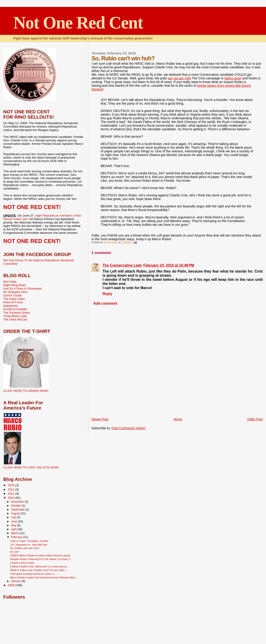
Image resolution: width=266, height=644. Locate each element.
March (15, 533)
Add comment (105, 303)
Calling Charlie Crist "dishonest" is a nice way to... (39, 566)
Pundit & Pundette (15, 309)
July (14, 517)
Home (178, 419)
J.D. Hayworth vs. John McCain (29, 545)
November (18, 502)
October (16, 506)
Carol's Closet (12, 295)
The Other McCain (15, 319)
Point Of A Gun (13, 302)
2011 (11, 494)
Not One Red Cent (78, 22)
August (16, 513)
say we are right (179, 78)
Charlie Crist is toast (22, 563)
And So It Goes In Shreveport (22, 289)
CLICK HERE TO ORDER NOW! (26, 391)
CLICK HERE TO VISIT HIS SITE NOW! (31, 467)
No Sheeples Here (15, 292)
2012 (11, 489)
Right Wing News (15, 285)
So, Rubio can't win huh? (25, 548)
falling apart (233, 78)
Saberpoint (10, 306)
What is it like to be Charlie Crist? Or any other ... (39, 570)
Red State (10, 282)
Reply (107, 294)
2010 (11, 498)
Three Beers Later (15, 316)
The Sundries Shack (17, 313)
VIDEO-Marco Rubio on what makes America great (40, 555)
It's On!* (15, 552)
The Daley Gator (14, 299)
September (18, 510)
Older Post (255, 419)
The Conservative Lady (122, 265)
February (17, 537)
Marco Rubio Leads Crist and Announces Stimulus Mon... (44, 577)
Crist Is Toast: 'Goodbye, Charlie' (29, 541)
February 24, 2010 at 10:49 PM (169, 265)
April (14, 529)
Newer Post (100, 419)
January (16, 581)
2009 (11, 585)
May (14, 525)
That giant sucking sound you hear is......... (35, 574)
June (14, 521)
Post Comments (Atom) (129, 428)
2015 (11, 485)
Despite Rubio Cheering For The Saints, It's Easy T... (41, 559)
